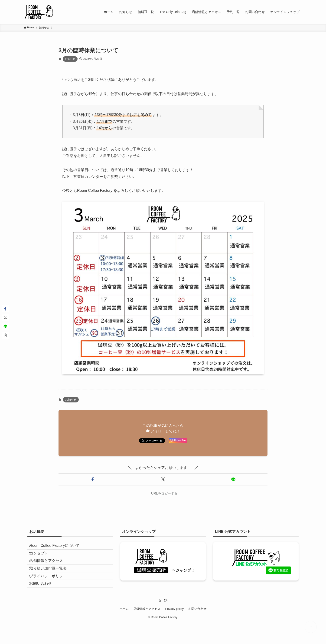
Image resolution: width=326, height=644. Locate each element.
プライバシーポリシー (52, 591)
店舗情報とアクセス (50, 569)
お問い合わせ (44, 603)
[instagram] (166, 621)
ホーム (124, 629)
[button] (93, 479)
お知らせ (70, 59)
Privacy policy (174, 629)
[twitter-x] (160, 621)
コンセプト (42, 558)
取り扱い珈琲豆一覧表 (52, 580)
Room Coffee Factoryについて (58, 547)
